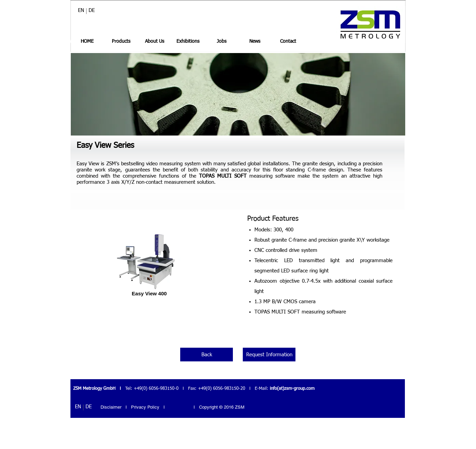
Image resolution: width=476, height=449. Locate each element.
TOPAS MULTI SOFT (223, 176)
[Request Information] (269, 355)
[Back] (207, 355)
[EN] (81, 10)
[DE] (92, 10)
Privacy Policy (146, 407)
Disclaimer (111, 407)
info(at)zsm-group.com (292, 389)
